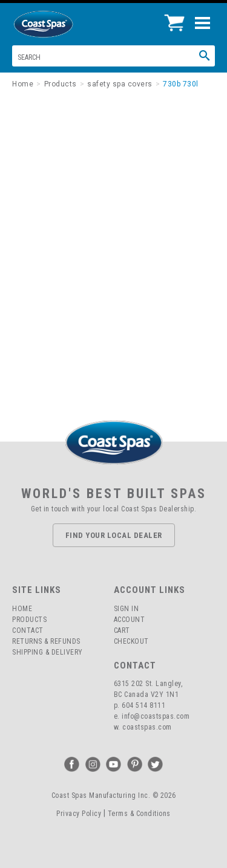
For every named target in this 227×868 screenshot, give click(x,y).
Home (22, 609)
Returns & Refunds (46, 641)
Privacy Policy (79, 814)
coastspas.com (147, 727)
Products (29, 620)
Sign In (127, 609)
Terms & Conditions (139, 814)
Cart (122, 630)
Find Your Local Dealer (114, 535)
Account (130, 620)
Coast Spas (64, 24)
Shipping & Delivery (48, 652)
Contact (28, 630)
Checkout (131, 641)
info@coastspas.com (156, 716)
